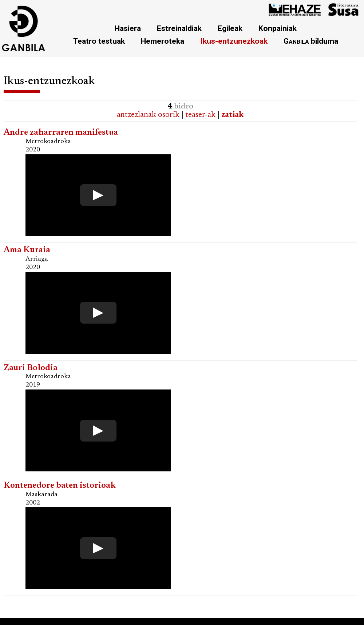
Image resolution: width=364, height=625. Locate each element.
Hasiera (128, 28)
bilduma (311, 41)
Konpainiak (278, 28)
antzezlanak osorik (148, 115)
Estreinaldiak (179, 28)
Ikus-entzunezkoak (234, 41)
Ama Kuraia (27, 250)
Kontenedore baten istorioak (60, 486)
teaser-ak (200, 115)
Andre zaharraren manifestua (61, 133)
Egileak (230, 28)
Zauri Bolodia (31, 368)
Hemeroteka (163, 41)
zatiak (232, 115)
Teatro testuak (99, 41)
